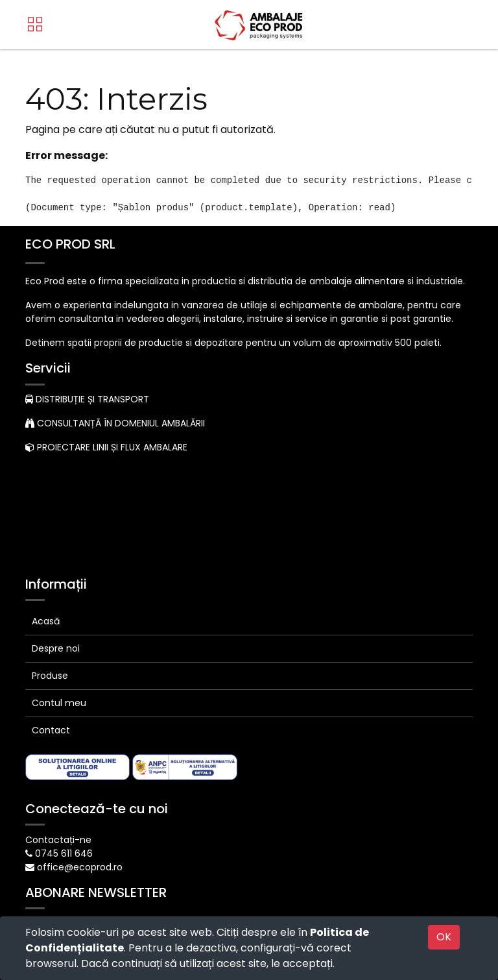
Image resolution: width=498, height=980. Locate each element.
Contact (51, 619)
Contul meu (59, 591)
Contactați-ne (58, 728)
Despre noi (56, 537)
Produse (50, 564)
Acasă (46, 509)
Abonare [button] (149, 817)
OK (444, 937)
